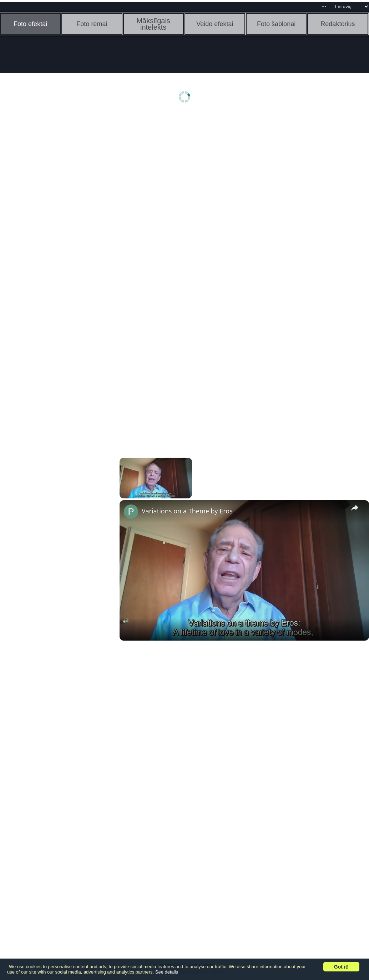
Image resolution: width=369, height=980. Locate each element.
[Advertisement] (55, 228)
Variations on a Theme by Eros (187, 511)
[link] (131, 512)
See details (167, 972)
